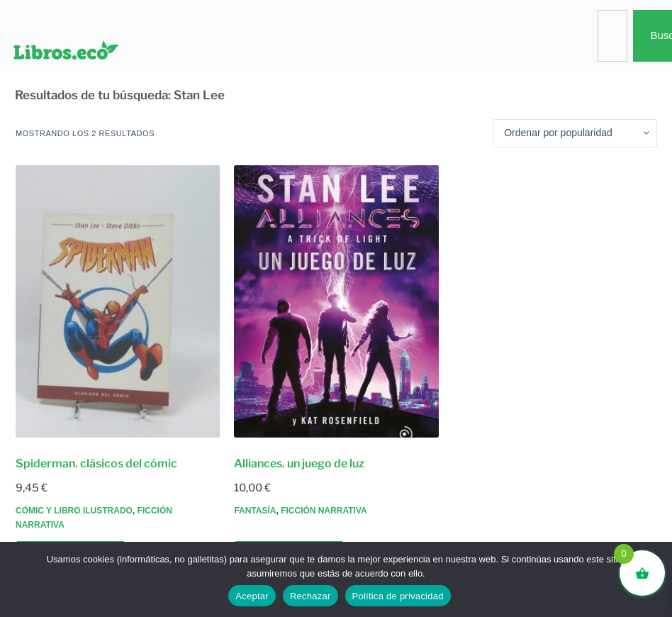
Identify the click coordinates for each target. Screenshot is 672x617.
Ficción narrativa (324, 511)
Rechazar (310, 596)
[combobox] (612, 36)
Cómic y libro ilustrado (74, 511)
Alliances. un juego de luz (299, 463)
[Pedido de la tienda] (575, 133)
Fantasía (255, 511)
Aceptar (252, 596)
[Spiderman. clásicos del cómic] (118, 302)
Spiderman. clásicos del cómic (96, 463)
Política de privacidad (398, 596)
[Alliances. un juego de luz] (336, 302)
